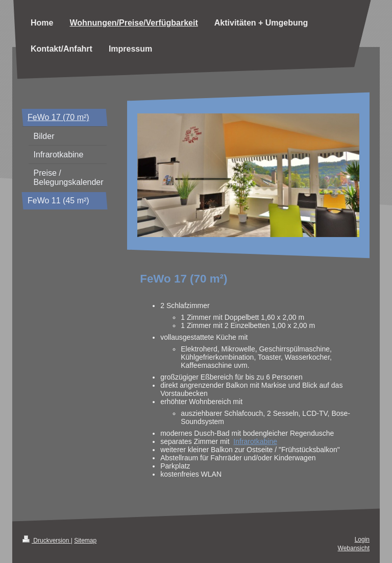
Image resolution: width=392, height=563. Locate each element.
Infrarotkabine (255, 441)
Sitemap (85, 541)
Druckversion (47, 541)
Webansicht (354, 548)
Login (362, 539)
